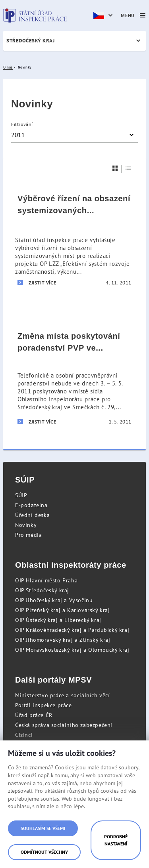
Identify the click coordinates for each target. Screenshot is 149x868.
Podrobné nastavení (116, 840)
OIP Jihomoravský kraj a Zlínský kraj (63, 640)
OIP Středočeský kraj (42, 590)
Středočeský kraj (30, 41)
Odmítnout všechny (44, 852)
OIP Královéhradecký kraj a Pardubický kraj (72, 630)
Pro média (28, 535)
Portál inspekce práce (44, 705)
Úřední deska (32, 515)
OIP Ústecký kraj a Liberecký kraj (58, 620)
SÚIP (21, 495)
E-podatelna (31, 505)
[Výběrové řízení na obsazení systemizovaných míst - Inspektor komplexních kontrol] (74, 236)
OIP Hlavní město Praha (46, 580)
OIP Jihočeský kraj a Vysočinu (54, 600)
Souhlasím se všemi (43, 828)
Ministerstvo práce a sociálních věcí (63, 695)
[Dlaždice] (115, 168)
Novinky (26, 525)
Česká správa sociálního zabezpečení (64, 725)
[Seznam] (128, 168)
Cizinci (24, 735)
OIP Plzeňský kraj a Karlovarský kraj (63, 610)
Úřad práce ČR (34, 715)
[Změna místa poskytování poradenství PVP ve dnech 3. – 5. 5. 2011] (74, 374)
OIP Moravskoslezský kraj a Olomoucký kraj (72, 650)
